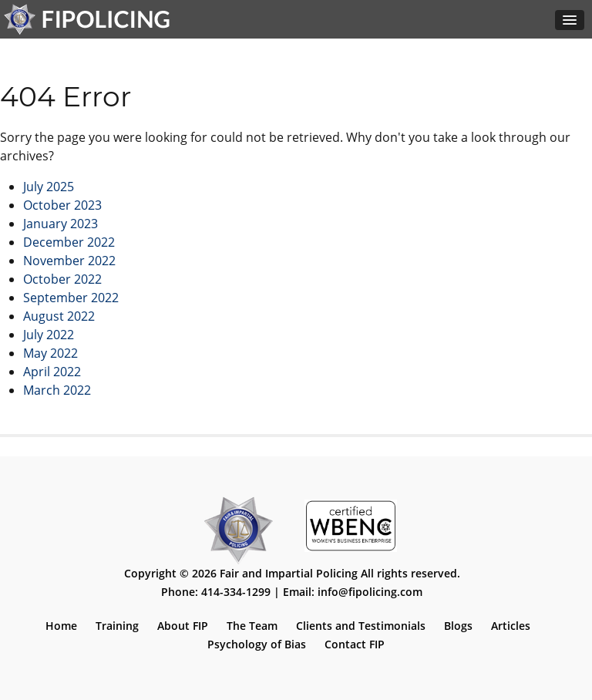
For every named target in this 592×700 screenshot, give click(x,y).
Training (117, 626)
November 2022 (69, 261)
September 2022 (71, 298)
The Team (252, 626)
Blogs (458, 626)
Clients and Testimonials (361, 626)
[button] (570, 20)
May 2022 (50, 353)
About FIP (183, 626)
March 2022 (57, 390)
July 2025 (49, 187)
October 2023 (62, 205)
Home (61, 626)
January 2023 (61, 224)
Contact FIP (355, 644)
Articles (511, 626)
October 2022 (62, 279)
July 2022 (49, 335)
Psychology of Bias (257, 644)
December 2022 (69, 242)
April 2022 (52, 372)
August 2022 (59, 316)
